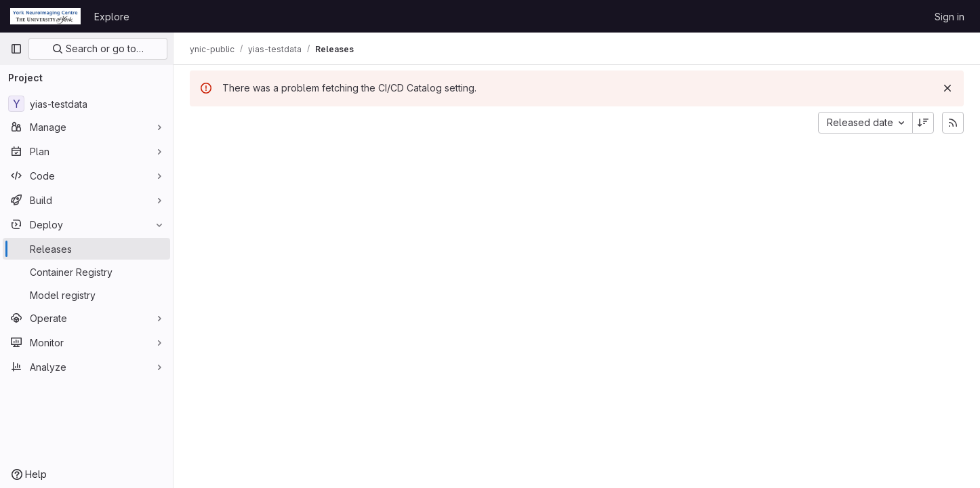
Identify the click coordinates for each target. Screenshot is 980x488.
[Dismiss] (947, 88)
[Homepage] (45, 16)
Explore (112, 17)
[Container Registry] (86, 272)
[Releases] (86, 249)
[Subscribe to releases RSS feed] (953, 123)
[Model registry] (86, 295)
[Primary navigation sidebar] (16, 49)
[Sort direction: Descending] (923, 123)
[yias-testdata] (86, 104)
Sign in (950, 17)
